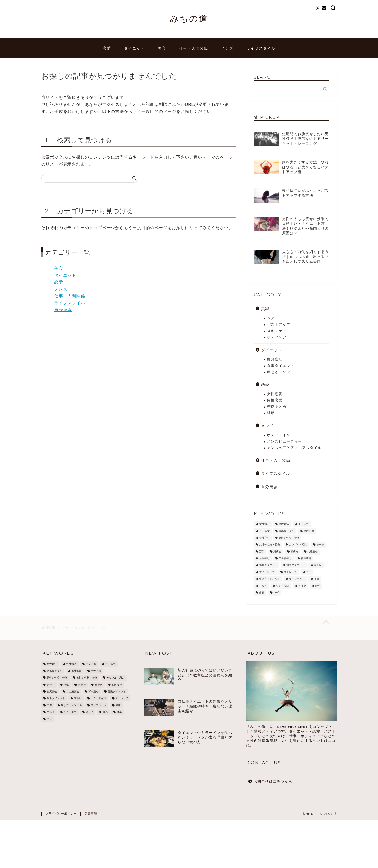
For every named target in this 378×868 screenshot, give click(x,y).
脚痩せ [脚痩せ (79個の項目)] (277, 552)
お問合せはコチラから (273, 781)
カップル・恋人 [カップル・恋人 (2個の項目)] (298, 545)
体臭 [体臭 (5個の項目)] (262, 593)
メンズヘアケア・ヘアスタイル (294, 448)
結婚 (271, 413)
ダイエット (134, 48)
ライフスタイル (261, 48)
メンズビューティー (284, 442)
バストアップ (279, 324)
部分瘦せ (275, 359)
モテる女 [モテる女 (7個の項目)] (264, 531)
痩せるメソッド (281, 372)
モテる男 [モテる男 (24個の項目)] (304, 524)
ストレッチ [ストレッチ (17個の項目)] (290, 572)
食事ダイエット (281, 366)
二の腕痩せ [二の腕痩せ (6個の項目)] (285, 558)
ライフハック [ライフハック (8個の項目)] (297, 579)
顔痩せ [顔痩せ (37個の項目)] (294, 552)
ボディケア (277, 337)
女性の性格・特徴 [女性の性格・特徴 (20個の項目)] (270, 545)
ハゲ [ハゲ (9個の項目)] (276, 593)
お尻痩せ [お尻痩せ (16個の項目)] (264, 558)
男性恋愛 (275, 400)
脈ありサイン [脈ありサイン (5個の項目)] (286, 531)
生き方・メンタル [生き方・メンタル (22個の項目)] (270, 579)
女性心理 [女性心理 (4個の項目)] (264, 538)
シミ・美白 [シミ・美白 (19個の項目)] (283, 586)
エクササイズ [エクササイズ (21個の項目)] (267, 572)
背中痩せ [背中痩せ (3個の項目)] (306, 558)
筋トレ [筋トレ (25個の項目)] (318, 565)
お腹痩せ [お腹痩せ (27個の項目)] (313, 552)
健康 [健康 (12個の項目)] (317, 579)
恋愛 (107, 48)
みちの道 (189, 18)
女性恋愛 (275, 394)
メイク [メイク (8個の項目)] (302, 586)
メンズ (227, 48)
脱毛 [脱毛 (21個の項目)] (318, 586)
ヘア (271, 318)
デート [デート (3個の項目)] (320, 545)
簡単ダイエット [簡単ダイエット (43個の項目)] (295, 565)
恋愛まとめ (277, 407)
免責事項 (91, 814)
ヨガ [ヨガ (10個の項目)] (309, 572)
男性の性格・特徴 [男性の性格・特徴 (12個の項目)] (289, 538)
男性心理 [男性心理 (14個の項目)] (309, 531)
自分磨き (63, 310)
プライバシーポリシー (61, 814)
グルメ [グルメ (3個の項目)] (263, 586)
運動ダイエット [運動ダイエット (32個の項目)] (268, 565)
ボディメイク (279, 435)
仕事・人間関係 (194, 48)
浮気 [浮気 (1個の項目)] (262, 552)
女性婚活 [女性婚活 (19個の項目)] (264, 524)
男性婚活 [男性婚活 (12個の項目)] (284, 524)
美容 (162, 48)
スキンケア (277, 331)
